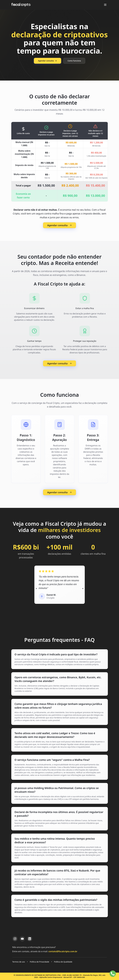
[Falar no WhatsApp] (113, 974)
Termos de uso (19, 962)
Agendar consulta (47, 61)
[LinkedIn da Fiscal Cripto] (30, 939)
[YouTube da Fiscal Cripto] (22, 939)
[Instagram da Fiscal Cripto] (15, 939)
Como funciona (74, 61)
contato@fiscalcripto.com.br (63, 951)
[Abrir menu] (105, 5)
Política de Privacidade (39, 962)
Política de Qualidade (63, 962)
